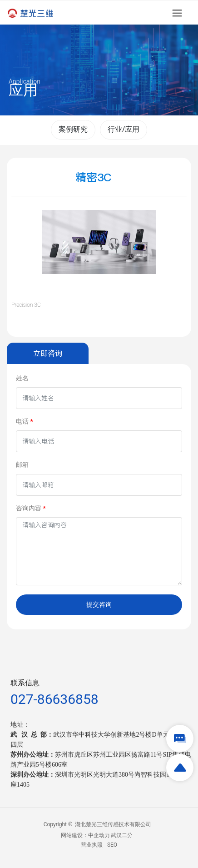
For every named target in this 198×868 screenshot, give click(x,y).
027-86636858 (54, 699)
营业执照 (92, 845)
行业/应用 (124, 129)
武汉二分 (122, 835)
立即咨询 (48, 353)
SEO (112, 845)
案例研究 (73, 129)
